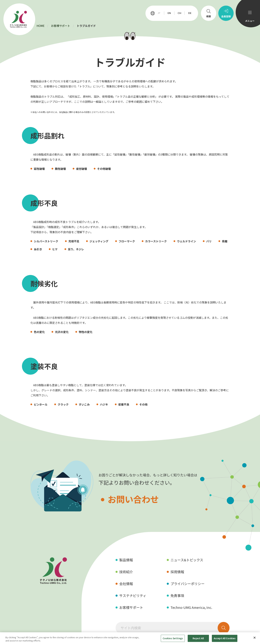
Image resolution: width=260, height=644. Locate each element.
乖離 (225, 241)
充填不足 (74, 241)
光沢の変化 (62, 332)
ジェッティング (99, 241)
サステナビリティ (133, 596)
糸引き (38, 249)
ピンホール (41, 404)
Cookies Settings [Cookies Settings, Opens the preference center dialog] (173, 638)
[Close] (255, 638)
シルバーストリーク (46, 241)
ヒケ (55, 249)
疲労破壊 (82, 169)
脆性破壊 (60, 169)
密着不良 (124, 404)
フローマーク (127, 241)
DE (190, 13)
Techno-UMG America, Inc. (191, 607)
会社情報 (126, 584)
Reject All (198, 638)
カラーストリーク (156, 241)
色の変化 (39, 332)
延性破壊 (39, 169)
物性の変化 (86, 332)
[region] (130, 638)
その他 (143, 404)
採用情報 (177, 572)
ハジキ (104, 404)
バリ (209, 241)
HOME (40, 26)
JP (159, 13)
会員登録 (226, 16)
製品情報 (126, 560)
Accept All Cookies (225, 638)
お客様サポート (61, 26)
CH (179, 13)
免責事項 (177, 596)
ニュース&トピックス (187, 560)
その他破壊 (104, 169)
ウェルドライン (186, 241)
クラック (63, 404)
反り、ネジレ (76, 249)
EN (169, 13)
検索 (209, 16)
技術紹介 (126, 572)
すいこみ (84, 404)
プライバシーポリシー (188, 584)
